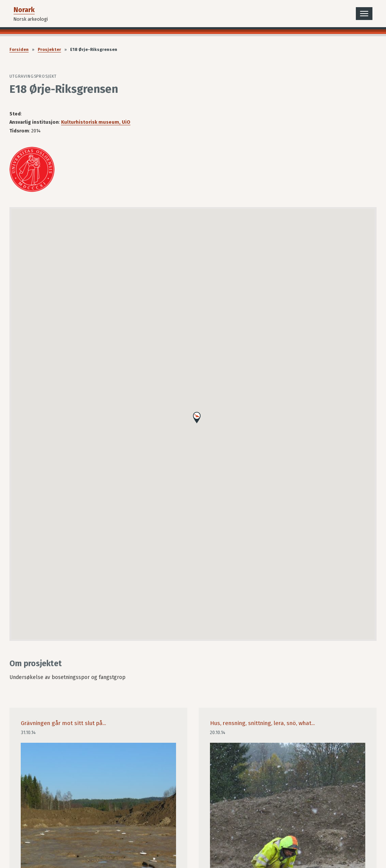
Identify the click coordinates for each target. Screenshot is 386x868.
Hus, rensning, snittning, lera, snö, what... (262, 723)
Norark (24, 10)
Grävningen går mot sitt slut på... (63, 723)
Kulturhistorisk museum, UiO (96, 122)
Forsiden (19, 50)
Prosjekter (49, 50)
